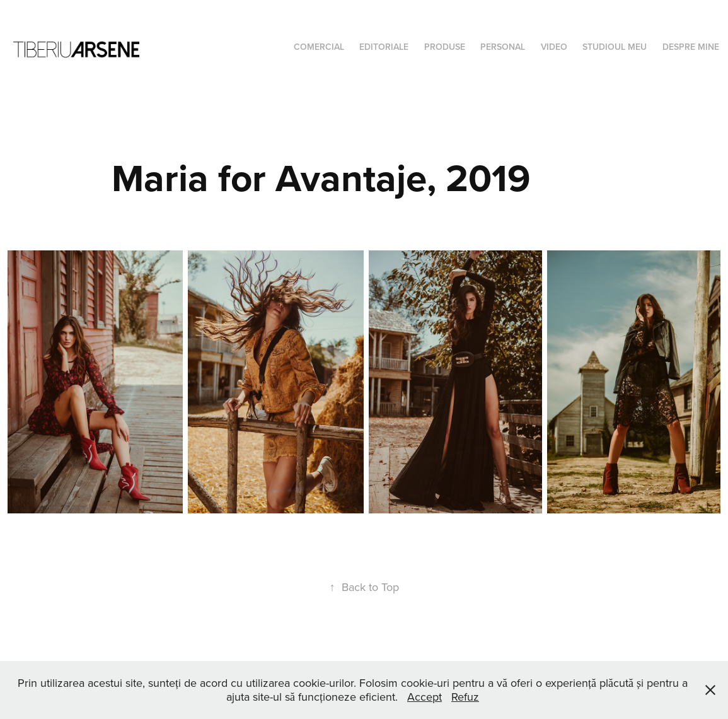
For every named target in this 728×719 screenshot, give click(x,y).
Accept (425, 697)
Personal (503, 47)
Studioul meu (615, 47)
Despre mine (691, 47)
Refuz (465, 697)
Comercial (319, 47)
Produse (445, 47)
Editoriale (384, 47)
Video (554, 47)
